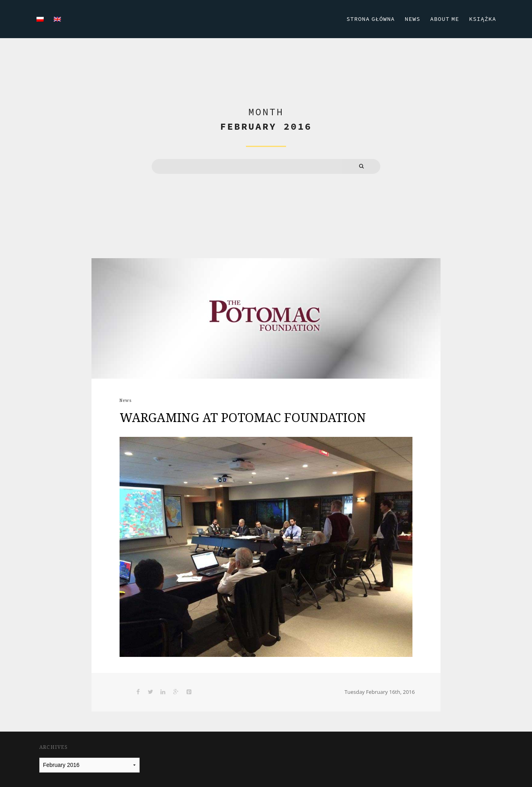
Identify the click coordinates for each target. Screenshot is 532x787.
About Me (443, 18)
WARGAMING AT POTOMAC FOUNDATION (243, 417)
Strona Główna (368, 18)
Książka (482, 18)
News (410, 18)
